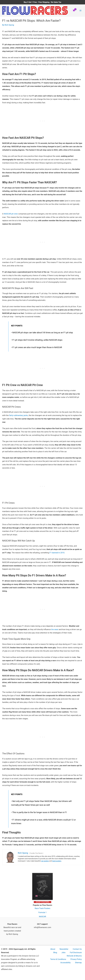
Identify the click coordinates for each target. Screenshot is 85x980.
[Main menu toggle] (80, 11)
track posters (57, 861)
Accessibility (66, 963)
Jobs (63, 953)
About (53, 949)
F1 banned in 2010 (57, 553)
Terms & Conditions (58, 959)
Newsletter (64, 949)
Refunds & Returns (74, 956)
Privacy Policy (76, 959)
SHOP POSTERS (42, 902)
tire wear (55, 629)
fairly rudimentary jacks (18, 415)
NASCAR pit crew (11, 214)
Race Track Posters (43, 908)
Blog (55, 953)
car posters (45, 861)
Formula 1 (42, 912)
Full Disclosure (76, 953)
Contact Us (77, 949)
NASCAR (42, 917)
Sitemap (78, 963)
